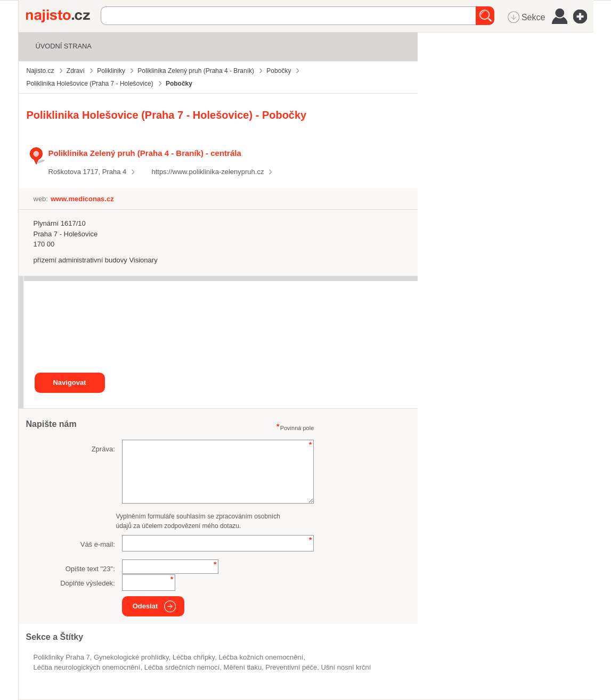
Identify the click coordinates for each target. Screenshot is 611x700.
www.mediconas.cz (82, 199)
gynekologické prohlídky (131, 657)
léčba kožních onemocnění (261, 657)
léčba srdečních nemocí (182, 667)
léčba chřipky (194, 657)
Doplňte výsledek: (88, 583)
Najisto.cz (63, 16)
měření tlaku (243, 667)
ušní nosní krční (346, 667)
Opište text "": (90, 569)
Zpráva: (103, 449)
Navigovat (69, 382)
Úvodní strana (64, 46)
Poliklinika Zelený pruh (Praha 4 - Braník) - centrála (145, 153)
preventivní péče (291, 667)
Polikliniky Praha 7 (62, 657)
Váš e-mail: (98, 544)
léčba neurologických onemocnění (87, 667)
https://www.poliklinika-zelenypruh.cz (207, 172)
